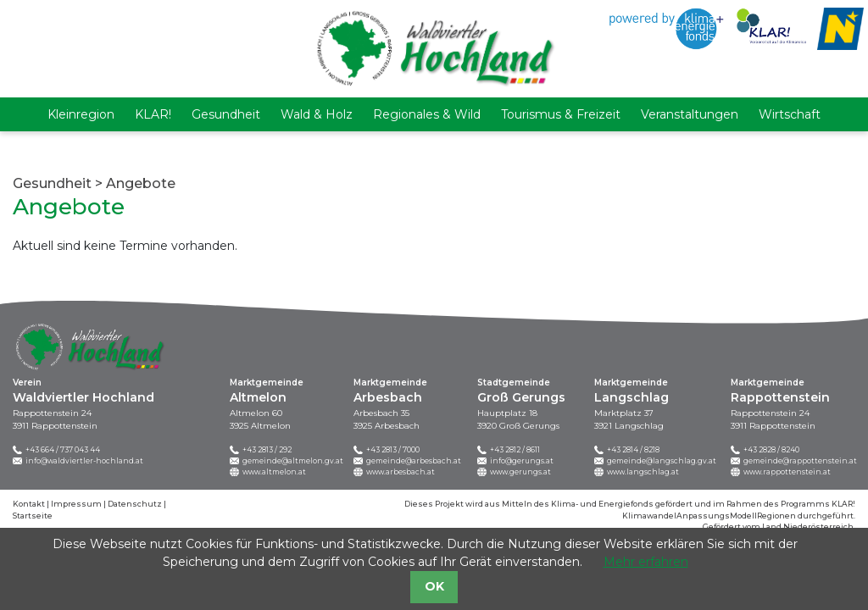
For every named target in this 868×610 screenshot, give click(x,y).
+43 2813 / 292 (267, 450)
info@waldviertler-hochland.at (84, 461)
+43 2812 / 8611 (515, 450)
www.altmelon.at (274, 472)
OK (434, 586)
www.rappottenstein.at (787, 472)
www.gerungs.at (520, 472)
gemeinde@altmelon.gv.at (293, 461)
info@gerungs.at (522, 461)
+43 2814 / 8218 (633, 450)
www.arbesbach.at (401, 472)
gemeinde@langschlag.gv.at (662, 461)
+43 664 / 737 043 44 (63, 450)
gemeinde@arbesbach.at (414, 461)
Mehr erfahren (646, 562)
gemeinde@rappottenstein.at (800, 461)
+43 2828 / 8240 (771, 450)
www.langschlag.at (643, 472)
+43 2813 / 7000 (393, 450)
